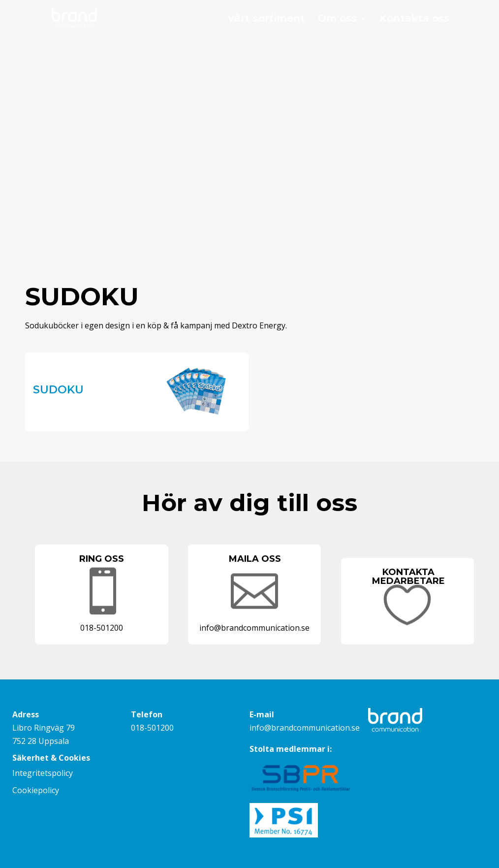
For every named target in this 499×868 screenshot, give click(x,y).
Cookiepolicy (36, 790)
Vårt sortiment (266, 19)
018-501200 (152, 728)
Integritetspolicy (43, 773)
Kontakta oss (414, 19)
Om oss (337, 19)
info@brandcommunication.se (305, 728)
